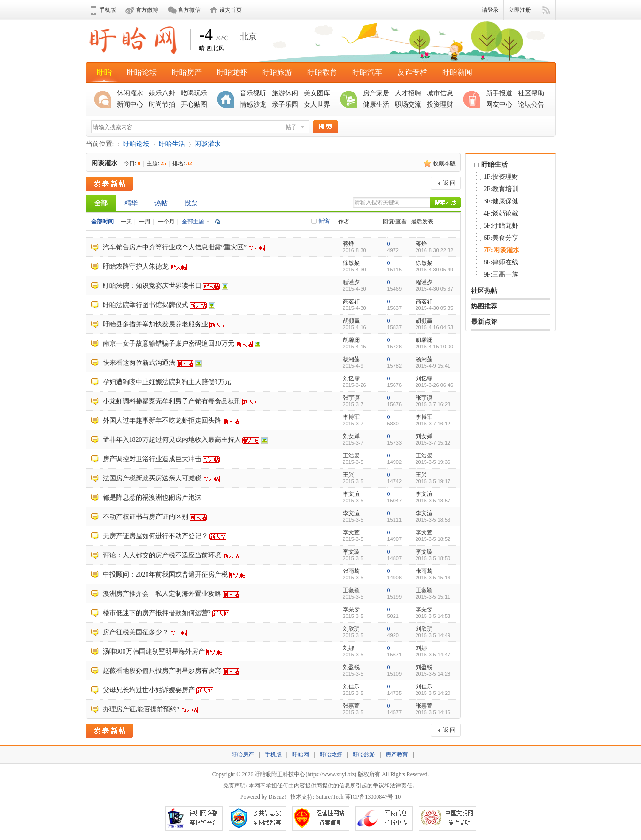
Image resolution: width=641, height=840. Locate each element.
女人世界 (317, 104)
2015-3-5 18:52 (433, 539)
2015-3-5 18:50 (433, 558)
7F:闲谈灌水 (502, 250)
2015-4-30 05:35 (435, 308)
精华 (131, 203)
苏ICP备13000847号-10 (373, 797)
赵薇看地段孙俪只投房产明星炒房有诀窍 (162, 671)
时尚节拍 (162, 104)
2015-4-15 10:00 (435, 347)
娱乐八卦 (162, 93)
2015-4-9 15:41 (433, 366)
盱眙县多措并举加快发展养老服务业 (155, 324)
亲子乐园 (285, 104)
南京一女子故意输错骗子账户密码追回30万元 (169, 343)
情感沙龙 (253, 104)
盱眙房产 (187, 72)
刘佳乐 (351, 686)
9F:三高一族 (501, 274)
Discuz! (277, 797)
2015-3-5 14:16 (433, 712)
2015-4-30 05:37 (435, 289)
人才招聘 (408, 93)
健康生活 (376, 104)
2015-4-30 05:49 (435, 270)
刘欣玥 (351, 629)
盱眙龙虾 (232, 72)
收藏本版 (444, 163)
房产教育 (397, 755)
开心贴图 (194, 104)
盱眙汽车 (367, 72)
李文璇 (351, 552)
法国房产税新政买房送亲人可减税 (152, 478)
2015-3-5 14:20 (433, 693)
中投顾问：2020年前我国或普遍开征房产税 (165, 574)
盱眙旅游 (277, 72)
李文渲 (351, 494)
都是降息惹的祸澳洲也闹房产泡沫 (152, 497)
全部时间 (102, 222)
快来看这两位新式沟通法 (139, 363)
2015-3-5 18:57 (433, 501)
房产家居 (376, 93)
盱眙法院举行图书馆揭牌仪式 (146, 305)
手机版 (108, 10)
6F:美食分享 (501, 238)
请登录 (490, 10)
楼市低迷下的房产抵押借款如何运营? (157, 613)
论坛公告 (531, 104)
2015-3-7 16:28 (433, 404)
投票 (191, 203)
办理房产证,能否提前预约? (141, 709)
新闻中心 (130, 104)
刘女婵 (351, 436)
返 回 (449, 183)
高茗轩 (351, 301)
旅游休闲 (285, 93)
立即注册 (520, 10)
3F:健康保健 (501, 201)
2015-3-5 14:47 (433, 655)
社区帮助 (531, 93)
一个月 (166, 222)
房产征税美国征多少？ (136, 632)
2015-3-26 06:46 (435, 385)
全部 (101, 203)
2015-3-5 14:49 (433, 635)
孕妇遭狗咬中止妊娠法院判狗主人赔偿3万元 (167, 382)
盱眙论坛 (142, 72)
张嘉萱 (351, 706)
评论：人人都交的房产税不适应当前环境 (162, 555)
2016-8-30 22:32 (435, 250)
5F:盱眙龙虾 (501, 226)
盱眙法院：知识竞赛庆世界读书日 (152, 286)
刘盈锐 (351, 667)
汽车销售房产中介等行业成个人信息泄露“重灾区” (175, 247)
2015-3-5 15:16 (433, 578)
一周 (145, 222)
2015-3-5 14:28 (433, 674)
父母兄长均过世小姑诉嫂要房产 (149, 690)
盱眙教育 (322, 72)
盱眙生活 (172, 144)
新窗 (324, 221)
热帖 (161, 203)
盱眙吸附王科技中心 (280, 774)
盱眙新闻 (457, 72)
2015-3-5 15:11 (433, 597)
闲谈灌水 (208, 144)
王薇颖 (351, 590)
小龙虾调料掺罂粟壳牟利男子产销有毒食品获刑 (172, 401)
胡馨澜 (351, 340)
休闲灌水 (130, 93)
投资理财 (440, 104)
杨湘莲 (351, 359)
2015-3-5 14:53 (433, 616)
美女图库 (317, 93)
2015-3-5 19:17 (433, 481)
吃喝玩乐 (194, 93)
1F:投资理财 (501, 177)
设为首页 (231, 10)
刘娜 (348, 648)
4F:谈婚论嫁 (501, 213)
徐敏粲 (351, 263)
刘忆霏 (351, 378)
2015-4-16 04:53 (435, 327)
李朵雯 (351, 609)
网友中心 (499, 104)
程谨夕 (351, 282)
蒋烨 (348, 244)
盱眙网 (301, 755)
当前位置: (100, 144)
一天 (126, 222)
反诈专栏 (412, 72)
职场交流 (408, 104)
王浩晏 (351, 455)
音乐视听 (253, 93)
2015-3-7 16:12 (433, 424)
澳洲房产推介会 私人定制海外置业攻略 (162, 594)
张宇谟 (351, 398)
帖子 (291, 127)
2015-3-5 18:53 (433, 520)
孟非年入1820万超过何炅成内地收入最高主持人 (172, 440)
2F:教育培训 (501, 189)
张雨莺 (351, 571)
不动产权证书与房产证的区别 (146, 517)
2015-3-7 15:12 (433, 443)
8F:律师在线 (501, 262)
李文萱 (351, 532)
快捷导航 (546, 10)
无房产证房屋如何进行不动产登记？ (155, 536)
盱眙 (104, 72)
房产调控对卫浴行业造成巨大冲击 (152, 459)
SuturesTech (329, 797)
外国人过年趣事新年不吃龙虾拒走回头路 (162, 420)
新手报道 (499, 93)
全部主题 (193, 222)
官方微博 (147, 10)
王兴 (348, 475)
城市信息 (440, 93)
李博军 (351, 417)
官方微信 (189, 10)
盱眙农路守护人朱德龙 (136, 266)
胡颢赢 (351, 321)
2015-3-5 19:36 (433, 462)
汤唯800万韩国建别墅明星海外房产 (154, 651)
